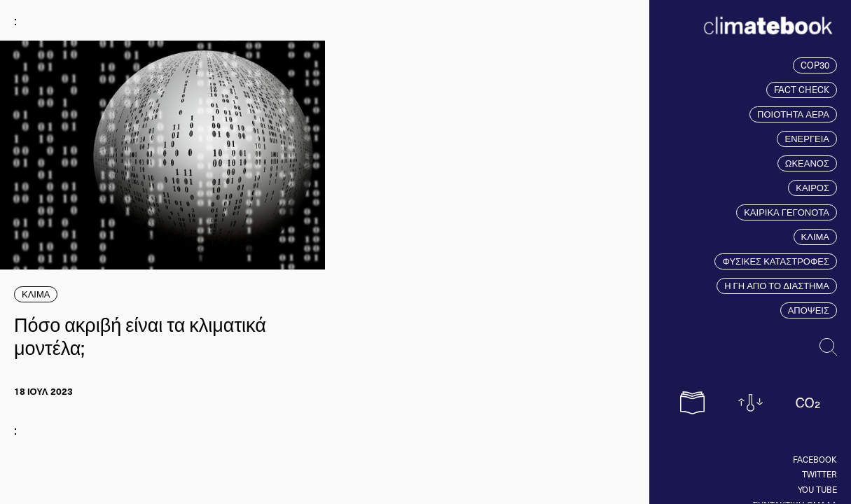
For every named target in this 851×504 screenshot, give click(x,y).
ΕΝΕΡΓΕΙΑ (807, 139)
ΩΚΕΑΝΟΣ (807, 163)
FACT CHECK (802, 90)
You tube (817, 489)
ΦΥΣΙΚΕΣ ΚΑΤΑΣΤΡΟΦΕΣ (776, 261)
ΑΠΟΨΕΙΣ (809, 310)
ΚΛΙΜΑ (815, 237)
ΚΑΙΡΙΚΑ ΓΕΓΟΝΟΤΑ (787, 212)
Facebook (815, 459)
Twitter (819, 474)
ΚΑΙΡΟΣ (812, 188)
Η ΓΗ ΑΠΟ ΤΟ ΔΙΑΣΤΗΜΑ (777, 286)
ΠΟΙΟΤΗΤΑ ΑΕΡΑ (793, 114)
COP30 (815, 65)
